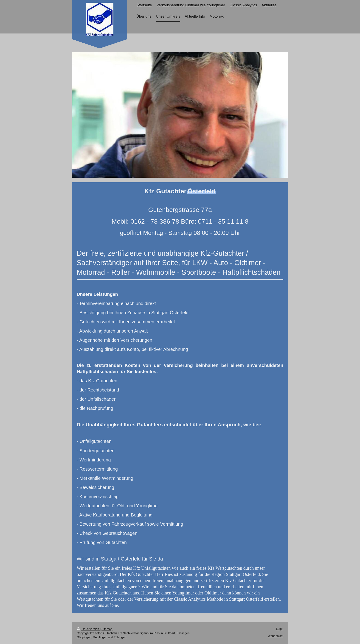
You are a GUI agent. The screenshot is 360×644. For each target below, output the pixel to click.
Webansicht (276, 636)
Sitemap (107, 629)
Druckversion (88, 629)
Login (280, 629)
